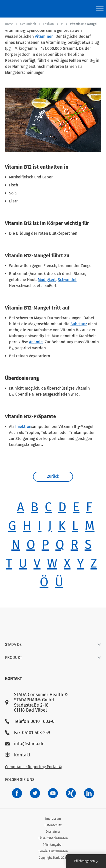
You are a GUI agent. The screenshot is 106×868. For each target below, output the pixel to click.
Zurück (53, 476)
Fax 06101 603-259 (27, 733)
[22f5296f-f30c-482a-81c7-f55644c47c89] (71, 793)
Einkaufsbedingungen (53, 838)
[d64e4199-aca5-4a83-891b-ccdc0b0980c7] (89, 793)
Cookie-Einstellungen (53, 851)
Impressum (53, 819)
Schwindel (67, 280)
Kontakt (18, 755)
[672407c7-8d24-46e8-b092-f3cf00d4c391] (17, 793)
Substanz (79, 324)
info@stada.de (25, 744)
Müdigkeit (47, 280)
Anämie (36, 342)
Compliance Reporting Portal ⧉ (33, 767)
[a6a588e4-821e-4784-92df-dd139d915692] (35, 793)
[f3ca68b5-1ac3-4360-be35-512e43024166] (53, 793)
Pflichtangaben (53, 845)
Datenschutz (53, 825)
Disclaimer (53, 832)
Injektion (23, 426)
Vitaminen (44, 36)
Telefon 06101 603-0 (30, 721)
